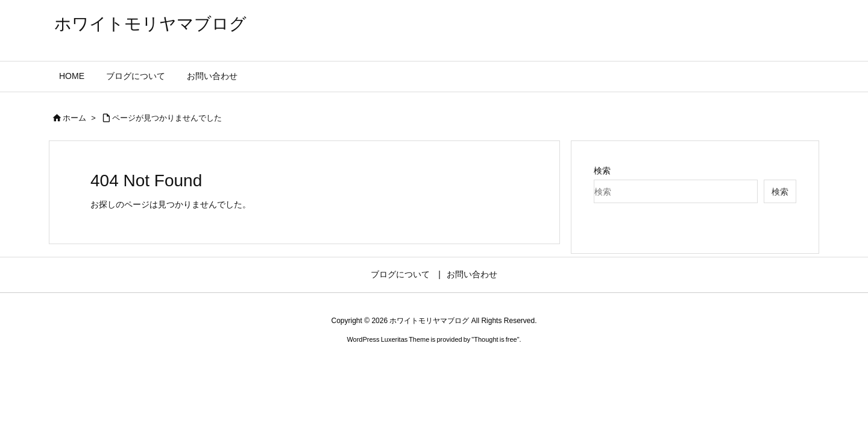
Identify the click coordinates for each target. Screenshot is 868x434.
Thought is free (495, 339)
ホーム (74, 118)
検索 (602, 171)
